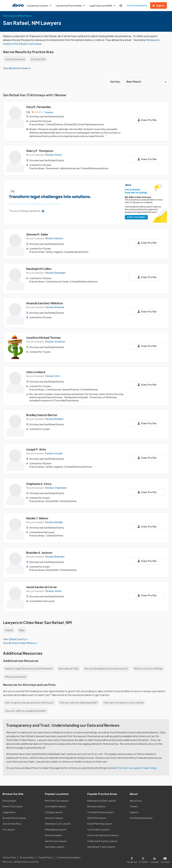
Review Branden (55, 556)
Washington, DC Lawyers (58, 823)
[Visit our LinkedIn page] (155, 859)
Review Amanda (55, 307)
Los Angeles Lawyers (56, 806)
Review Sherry (54, 154)
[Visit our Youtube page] (165, 859)
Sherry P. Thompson (40, 150)
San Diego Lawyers (55, 846)
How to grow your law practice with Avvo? (29, 702)
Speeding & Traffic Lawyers (101, 846)
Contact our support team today (138, 767)
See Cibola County (14, 638)
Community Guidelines (68, 857)
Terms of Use (9, 857)
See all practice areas (16, 68)
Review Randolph (56, 272)
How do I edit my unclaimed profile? (26, 710)
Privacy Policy (27, 857)
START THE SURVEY (136, 217)
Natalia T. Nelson (37, 517)
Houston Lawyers (54, 817)
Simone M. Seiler (38, 234)
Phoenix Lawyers (54, 835)
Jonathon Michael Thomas (44, 337)
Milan (22, 629)
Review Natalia (54, 521)
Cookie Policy (45, 857)
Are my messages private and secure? (108, 668)
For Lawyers (9, 829)
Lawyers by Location (39, 6)
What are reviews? (16, 676)
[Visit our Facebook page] (133, 859)
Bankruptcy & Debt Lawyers (102, 800)
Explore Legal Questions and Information (29, 668)
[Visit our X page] (144, 859)
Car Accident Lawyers (99, 829)
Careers (134, 806)
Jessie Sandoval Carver (42, 586)
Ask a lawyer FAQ (69, 668)
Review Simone (54, 238)
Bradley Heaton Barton (42, 414)
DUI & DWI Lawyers (97, 817)
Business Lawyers (97, 806)
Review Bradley (54, 418)
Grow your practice (138, 5)
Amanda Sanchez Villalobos (45, 303)
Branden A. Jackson (40, 552)
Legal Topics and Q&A (103, 6)
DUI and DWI (39, 59)
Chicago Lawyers (54, 811)
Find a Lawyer (10, 800)
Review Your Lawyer (13, 806)
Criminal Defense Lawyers (101, 811)
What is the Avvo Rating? (150, 668)
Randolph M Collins (39, 268)
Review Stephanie (56, 487)
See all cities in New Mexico (19, 642)
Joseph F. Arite (36, 449)
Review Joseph (54, 453)
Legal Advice (9, 811)
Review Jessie (53, 590)
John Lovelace (36, 372)
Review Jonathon (55, 341)
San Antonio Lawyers (56, 840)
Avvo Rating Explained (141, 817)
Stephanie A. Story (39, 483)
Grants (9, 629)
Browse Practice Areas (14, 817)
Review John (53, 376)
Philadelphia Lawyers (56, 829)
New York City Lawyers (57, 800)
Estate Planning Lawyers (100, 823)
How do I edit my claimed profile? (79, 702)
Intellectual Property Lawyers (103, 840)
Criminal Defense (15, 59)
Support (134, 811)
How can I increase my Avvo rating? (125, 702)
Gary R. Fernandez (39, 107)
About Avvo (136, 800)
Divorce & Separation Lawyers (103, 835)
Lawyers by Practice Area (71, 6)
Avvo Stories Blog (12, 823)
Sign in (160, 5)
